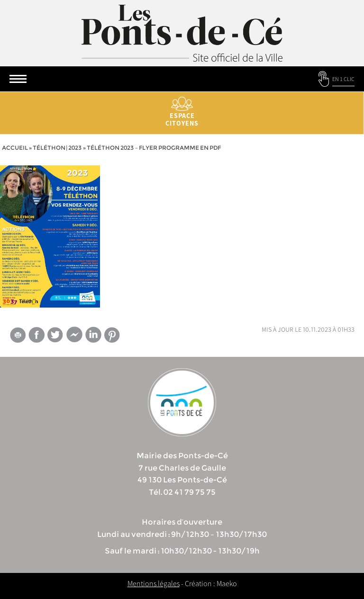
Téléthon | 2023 (57, 148)
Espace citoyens (182, 112)
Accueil (15, 148)
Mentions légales (154, 583)
